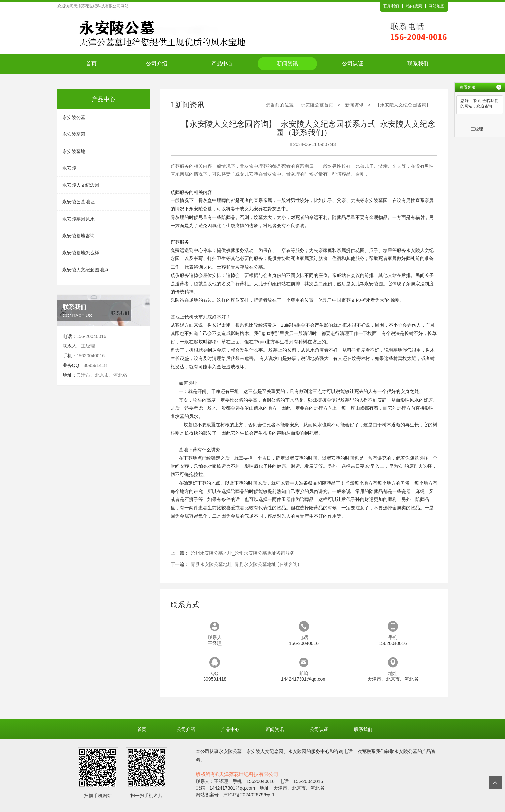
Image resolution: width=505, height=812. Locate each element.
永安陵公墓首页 (317, 105)
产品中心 (222, 63)
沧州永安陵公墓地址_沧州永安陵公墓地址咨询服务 (243, 553)
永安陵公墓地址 (79, 202)
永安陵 (69, 168)
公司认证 (353, 63)
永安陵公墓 (74, 117)
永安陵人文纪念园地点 (85, 270)
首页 (91, 63)
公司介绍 (157, 63)
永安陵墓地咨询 (79, 236)
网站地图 (437, 6)
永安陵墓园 (74, 134)
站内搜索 (414, 6)
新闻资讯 (287, 63)
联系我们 (391, 6)
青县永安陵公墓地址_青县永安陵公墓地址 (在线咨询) (245, 564)
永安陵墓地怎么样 (81, 253)
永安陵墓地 (74, 151)
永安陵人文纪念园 (81, 185)
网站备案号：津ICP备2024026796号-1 (235, 795)
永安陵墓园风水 (79, 219)
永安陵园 (374, 284)
